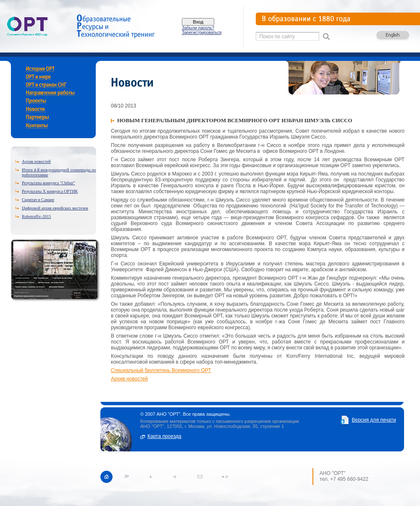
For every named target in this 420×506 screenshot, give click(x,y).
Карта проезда (164, 436)
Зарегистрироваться (202, 33)
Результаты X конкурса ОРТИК (50, 191)
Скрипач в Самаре (38, 200)
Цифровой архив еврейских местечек (55, 208)
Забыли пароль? (198, 28)
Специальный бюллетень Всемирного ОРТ (161, 370)
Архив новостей (36, 161)
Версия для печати (374, 420)
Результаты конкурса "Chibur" (49, 183)
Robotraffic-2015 (36, 216)
